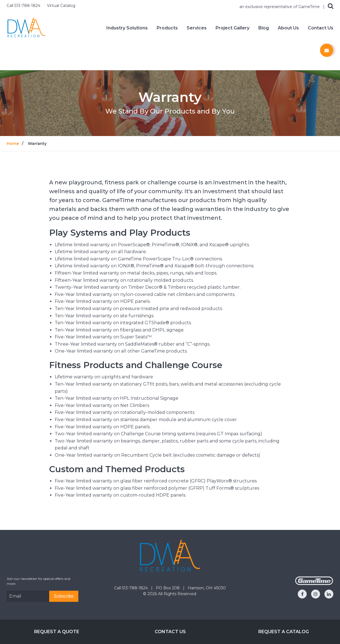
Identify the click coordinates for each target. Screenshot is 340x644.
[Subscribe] (64, 596)
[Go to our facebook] (302, 594)
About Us (288, 28)
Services (197, 28)
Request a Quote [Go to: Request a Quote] (57, 632)
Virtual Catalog (61, 6)
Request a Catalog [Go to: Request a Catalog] (284, 632)
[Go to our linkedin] (329, 594)
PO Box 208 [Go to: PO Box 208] (168, 588)
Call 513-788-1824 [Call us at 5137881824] (24, 6)
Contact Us (321, 28)
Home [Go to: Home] (13, 144)
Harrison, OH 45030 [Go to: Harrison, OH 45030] (207, 588)
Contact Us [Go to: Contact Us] (170, 632)
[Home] (26, 28)
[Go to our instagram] (316, 594)
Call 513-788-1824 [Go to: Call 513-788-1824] (132, 588)
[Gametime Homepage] (314, 584)
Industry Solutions (127, 28)
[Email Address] (28, 596)
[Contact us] (327, 50)
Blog (264, 28)
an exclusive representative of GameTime (280, 7)
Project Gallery (232, 28)
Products (167, 28)
